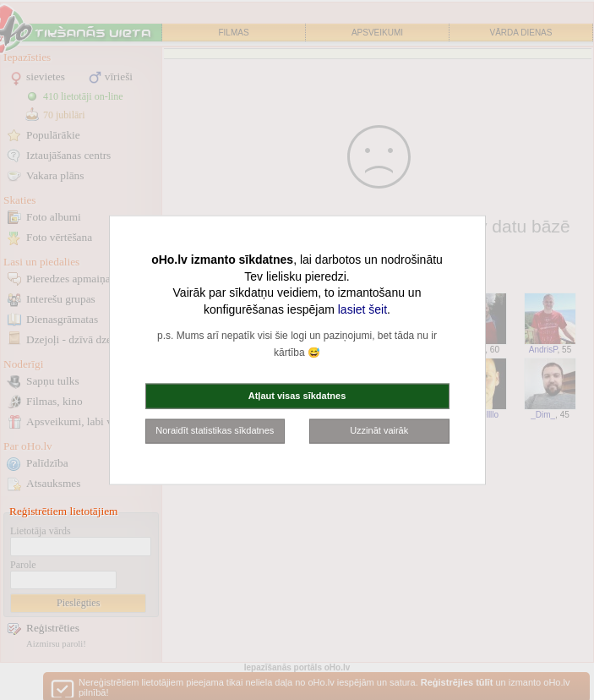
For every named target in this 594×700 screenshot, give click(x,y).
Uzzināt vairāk (379, 430)
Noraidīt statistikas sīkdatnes (215, 430)
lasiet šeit (362, 309)
